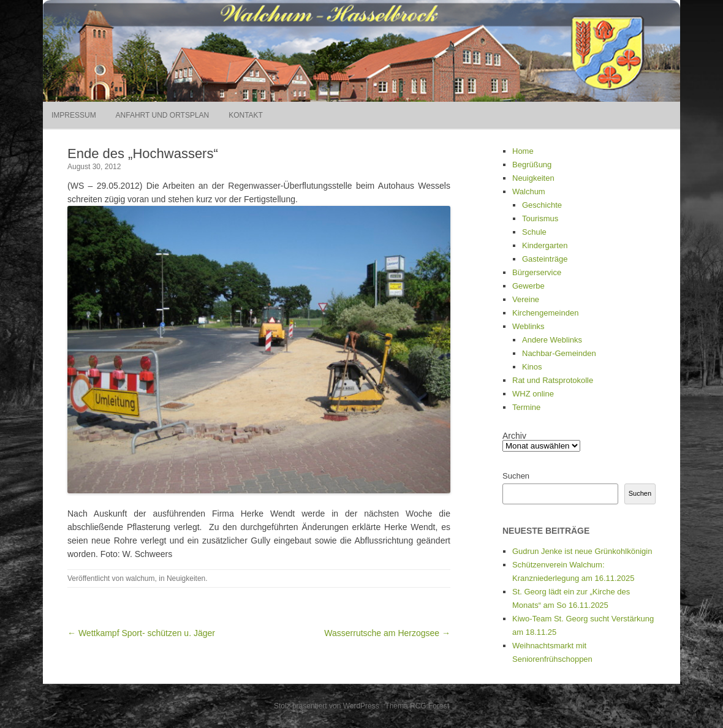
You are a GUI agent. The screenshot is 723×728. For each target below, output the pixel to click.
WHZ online (533, 394)
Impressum (74, 115)
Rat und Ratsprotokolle (553, 380)
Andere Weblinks (552, 340)
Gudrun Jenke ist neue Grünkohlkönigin (582, 551)
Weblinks (528, 326)
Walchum (529, 191)
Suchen (516, 476)
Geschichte (542, 205)
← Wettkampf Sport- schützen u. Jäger (141, 633)
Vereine (526, 299)
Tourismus (540, 218)
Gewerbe (528, 286)
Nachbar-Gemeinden (559, 353)
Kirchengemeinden (545, 313)
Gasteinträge (545, 259)
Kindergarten (545, 245)
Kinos (532, 367)
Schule (534, 232)
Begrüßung (532, 165)
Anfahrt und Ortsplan (163, 115)
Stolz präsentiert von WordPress (327, 706)
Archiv (514, 436)
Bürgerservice (537, 272)
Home (523, 151)
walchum (140, 578)
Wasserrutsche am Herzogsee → (387, 633)
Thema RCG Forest (417, 706)
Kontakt (246, 115)
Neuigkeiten (186, 578)
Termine (526, 407)
